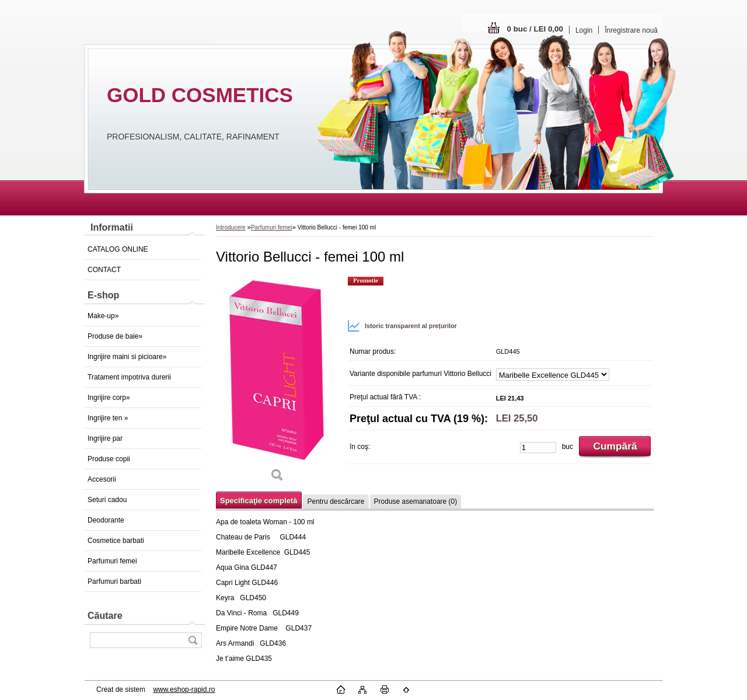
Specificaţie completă (259, 501)
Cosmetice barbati (116, 541)
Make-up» (103, 316)
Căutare (105, 616)
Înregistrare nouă (631, 30)
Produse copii (109, 459)
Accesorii (102, 479)
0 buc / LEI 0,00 (535, 29)
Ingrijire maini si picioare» (127, 357)
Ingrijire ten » (108, 418)
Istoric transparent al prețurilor (402, 326)
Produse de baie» (115, 336)
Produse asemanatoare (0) (416, 502)
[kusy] (538, 447)
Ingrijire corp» (109, 398)
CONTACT (104, 270)
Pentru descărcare (336, 502)
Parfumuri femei (112, 561)
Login (584, 30)
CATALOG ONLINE (118, 249)
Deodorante (106, 520)
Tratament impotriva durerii (129, 377)
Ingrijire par (105, 438)
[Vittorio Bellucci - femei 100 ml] (277, 383)
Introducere (231, 227)
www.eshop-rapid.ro (184, 689)
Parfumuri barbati (114, 581)
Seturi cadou (107, 500)
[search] (193, 640)
